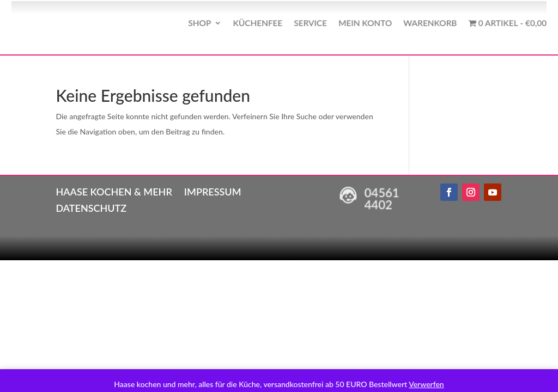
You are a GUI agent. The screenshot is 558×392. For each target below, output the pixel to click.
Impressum (213, 191)
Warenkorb (418, 23)
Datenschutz (91, 207)
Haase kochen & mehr (114, 191)
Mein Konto (358, 23)
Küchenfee (259, 23)
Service (308, 23)
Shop (206, 23)
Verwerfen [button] (426, 384)
